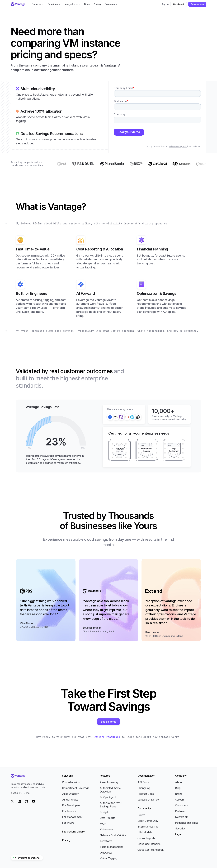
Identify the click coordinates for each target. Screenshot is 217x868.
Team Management (111, 847)
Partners (180, 811)
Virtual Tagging (108, 858)
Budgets (105, 812)
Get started (178, 4)
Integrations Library (73, 832)
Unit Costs (106, 853)
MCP (103, 824)
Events (141, 815)
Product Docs (146, 794)
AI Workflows (70, 800)
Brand (179, 794)
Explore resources (107, 737)
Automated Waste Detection (110, 790)
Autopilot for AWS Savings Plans (111, 805)
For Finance (69, 811)
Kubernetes (107, 829)
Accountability (71, 794)
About (179, 782)
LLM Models (145, 832)
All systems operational (26, 858)
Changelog (144, 788)
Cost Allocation (71, 782)
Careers (180, 800)
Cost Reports (107, 818)
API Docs (143, 782)
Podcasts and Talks (186, 823)
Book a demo (197, 4)
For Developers (71, 805)
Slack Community (148, 821)
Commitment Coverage (76, 788)
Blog (178, 788)
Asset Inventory (109, 782)
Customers (182, 805)
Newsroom (182, 817)
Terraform (106, 841)
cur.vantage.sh (146, 838)
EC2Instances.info (148, 827)
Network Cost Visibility (113, 835)
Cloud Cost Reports (149, 844)
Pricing (66, 840)
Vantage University (148, 800)
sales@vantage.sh (178, 146)
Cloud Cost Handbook (151, 850)
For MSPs (68, 823)
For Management (72, 817)
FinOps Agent (108, 797)
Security (180, 828)
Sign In (165, 4)
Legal (180, 834)
